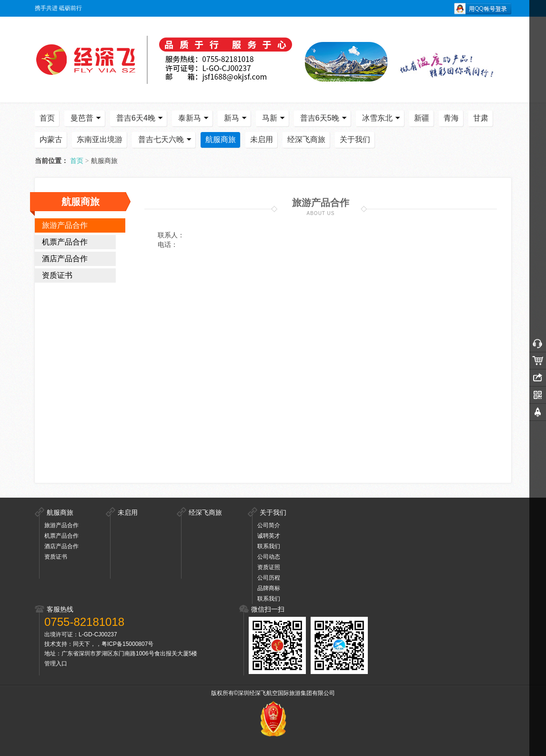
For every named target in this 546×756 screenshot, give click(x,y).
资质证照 (269, 567)
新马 (236, 118)
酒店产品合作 (65, 259)
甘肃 (481, 118)
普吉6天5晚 (324, 118)
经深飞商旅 (306, 139)
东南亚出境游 (100, 139)
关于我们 (355, 139)
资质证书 (57, 275)
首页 (47, 118)
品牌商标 (269, 588)
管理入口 (56, 664)
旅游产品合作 (65, 225)
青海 (451, 118)
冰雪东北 (382, 118)
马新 (274, 118)
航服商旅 (221, 139)
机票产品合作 (65, 242)
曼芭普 (87, 118)
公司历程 (269, 578)
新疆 (422, 118)
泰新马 (194, 118)
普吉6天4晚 (141, 118)
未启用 (262, 139)
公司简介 (269, 525)
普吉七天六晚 (166, 140)
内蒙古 (51, 139)
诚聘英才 (269, 536)
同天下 (81, 644)
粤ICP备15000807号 (127, 644)
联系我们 (269, 546)
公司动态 (269, 557)
